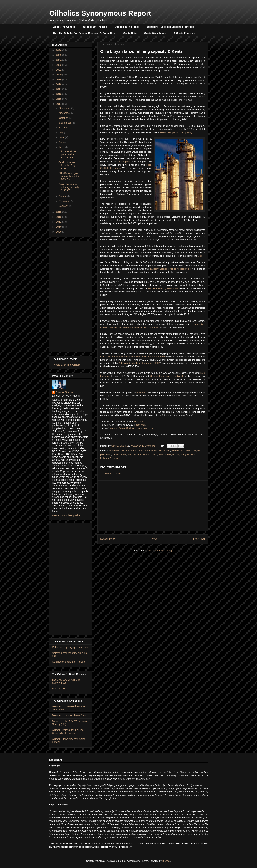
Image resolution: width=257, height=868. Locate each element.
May (62, 142)
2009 (59, 232)
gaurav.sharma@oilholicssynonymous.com (132, 428)
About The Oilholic (64, 27)
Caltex (138, 451)
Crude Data (130, 33)
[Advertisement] (153, 506)
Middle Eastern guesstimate (163, 288)
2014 (59, 104)
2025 (59, 55)
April (62, 147)
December (65, 108)
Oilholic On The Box (95, 27)
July (61, 133)
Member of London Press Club (69, 715)
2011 (59, 222)
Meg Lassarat (135, 454)
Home (153, 539)
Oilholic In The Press (127, 27)
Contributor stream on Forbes (68, 662)
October (64, 118)
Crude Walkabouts (155, 33)
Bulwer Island (127, 451)
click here (138, 422)
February (64, 201)
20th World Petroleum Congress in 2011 (140, 363)
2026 (59, 50)
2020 (59, 75)
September (65, 123)
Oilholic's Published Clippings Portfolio (170, 27)
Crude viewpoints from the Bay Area (68, 165)
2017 (59, 89)
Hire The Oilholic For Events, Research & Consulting (84, 33)
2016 (59, 94)
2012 (59, 217)
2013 (59, 212)
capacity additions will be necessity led (170, 269)
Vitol (200, 256)
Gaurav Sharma (65, 392)
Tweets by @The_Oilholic (66, 365)
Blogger (166, 861)
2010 (59, 227)
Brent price (124, 162)
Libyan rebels (119, 454)
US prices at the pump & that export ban (67, 154)
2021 (59, 70)
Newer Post (108, 539)
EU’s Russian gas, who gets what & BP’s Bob (69, 176)
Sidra (193, 454)
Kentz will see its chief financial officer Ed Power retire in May (132, 357)
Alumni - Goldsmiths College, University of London (68, 732)
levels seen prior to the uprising (176, 132)
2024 (59, 60)
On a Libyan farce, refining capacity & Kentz (69, 187)
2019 (59, 80)
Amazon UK (59, 689)
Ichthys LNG (178, 451)
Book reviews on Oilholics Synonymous (66, 681)
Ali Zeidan (114, 451)
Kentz (189, 451)
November (65, 113)
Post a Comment (113, 473)
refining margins (181, 454)
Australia (141, 392)
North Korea (165, 454)
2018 (59, 84)
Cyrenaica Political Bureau (157, 451)
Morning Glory (150, 454)
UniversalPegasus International (166, 376)
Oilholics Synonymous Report (100, 13)
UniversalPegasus (110, 458)
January (64, 206)
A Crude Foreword (185, 33)
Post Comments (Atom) (160, 551)
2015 (59, 99)
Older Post (198, 539)
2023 (59, 65)
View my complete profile (66, 515)
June (62, 137)
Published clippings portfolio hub (70, 647)
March (63, 196)
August (63, 128)
